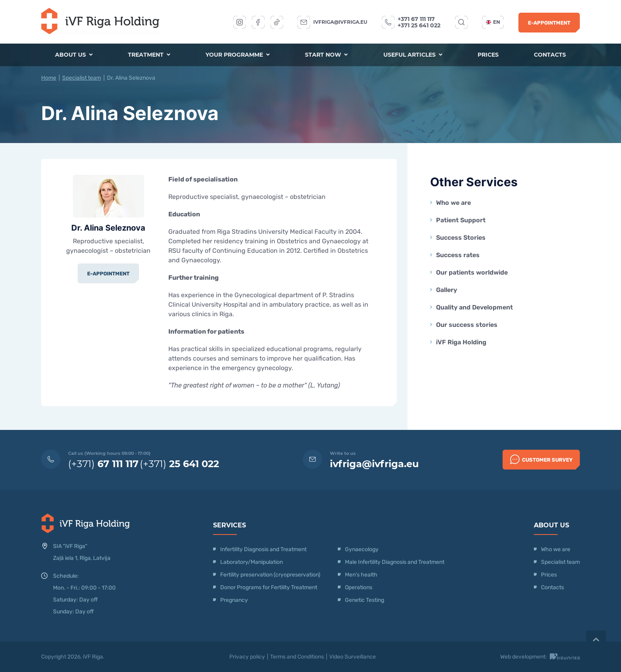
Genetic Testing (365, 600)
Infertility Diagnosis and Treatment (263, 549)
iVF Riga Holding (461, 342)
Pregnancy (234, 600)
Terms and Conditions (297, 657)
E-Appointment (549, 23)
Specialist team (82, 78)
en (493, 22)
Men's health (361, 575)
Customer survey (541, 459)
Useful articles (412, 55)
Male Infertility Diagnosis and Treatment (395, 562)
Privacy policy (247, 657)
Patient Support (461, 220)
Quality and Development (474, 307)
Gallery (447, 290)
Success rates (458, 255)
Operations (359, 587)
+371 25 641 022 (419, 25)
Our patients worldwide (472, 272)
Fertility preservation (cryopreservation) (270, 575)
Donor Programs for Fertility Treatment (269, 587)
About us (74, 55)
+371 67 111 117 (416, 19)
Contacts (550, 55)
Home (49, 78)
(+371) (103, 464)
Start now (326, 55)
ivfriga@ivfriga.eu (340, 22)
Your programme (238, 55)
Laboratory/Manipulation (251, 562)
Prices (488, 55)
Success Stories (461, 238)
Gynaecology (362, 549)
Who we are (453, 203)
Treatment (150, 55)
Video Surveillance (352, 657)
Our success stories (467, 325)
